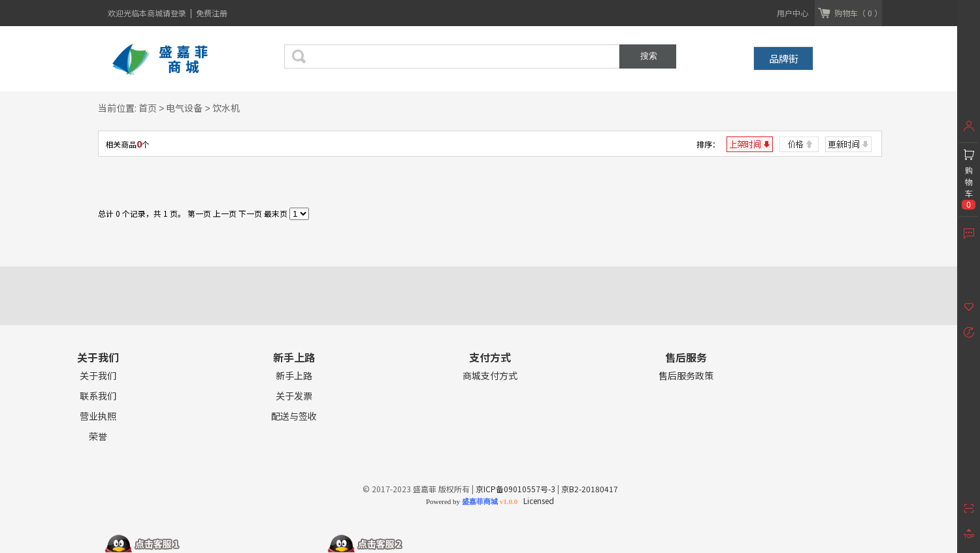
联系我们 (98, 396)
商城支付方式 (490, 376)
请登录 (175, 13)
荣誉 (98, 436)
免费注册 (212, 13)
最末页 (276, 213)
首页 (148, 108)
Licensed (537, 500)
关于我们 (98, 376)
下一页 (250, 213)
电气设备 (184, 108)
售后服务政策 (686, 376)
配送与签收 (294, 416)
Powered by (472, 501)
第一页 (199, 213)
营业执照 (98, 416)
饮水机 (226, 108)
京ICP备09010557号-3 (515, 489)
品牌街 (784, 58)
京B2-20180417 (590, 489)
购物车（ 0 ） (858, 13)
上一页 (225, 213)
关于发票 (294, 396)
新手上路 (294, 376)
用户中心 (792, 13)
